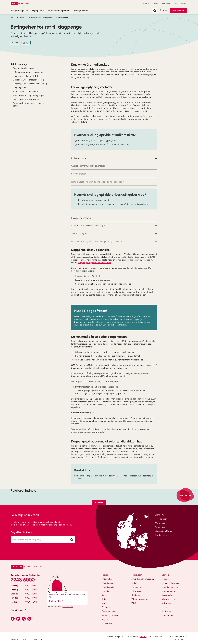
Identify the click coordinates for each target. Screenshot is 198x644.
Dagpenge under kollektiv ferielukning (30, 84)
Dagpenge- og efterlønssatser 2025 (95, 263)
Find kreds (166, 4)
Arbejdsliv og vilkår (19, 11)
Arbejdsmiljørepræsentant (143, 579)
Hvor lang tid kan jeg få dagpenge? (29, 95)
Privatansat (137, 591)
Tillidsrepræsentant (140, 599)
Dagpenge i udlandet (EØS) (25, 76)
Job (176, 4)
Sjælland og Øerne (163, 531)
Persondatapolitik (18, 639)
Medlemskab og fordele (59, 11)
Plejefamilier (137, 587)
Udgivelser (166, 611)
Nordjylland (160, 527)
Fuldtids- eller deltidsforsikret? (27, 92)
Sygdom (105, 619)
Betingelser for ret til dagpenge (55, 17)
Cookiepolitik (36, 639)
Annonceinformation (171, 583)
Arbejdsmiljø (107, 583)
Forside (13, 17)
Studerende (137, 595)
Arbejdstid (106, 591)
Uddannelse (107, 623)
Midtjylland (160, 523)
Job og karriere (168, 599)
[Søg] (155, 11)
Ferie (104, 599)
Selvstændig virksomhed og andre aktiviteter (28, 104)
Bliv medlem (179, 11)
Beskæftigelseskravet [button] (82, 223)
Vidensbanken (168, 615)
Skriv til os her (68, 607)
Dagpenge (25, 43)
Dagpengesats (20, 88)
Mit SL (164, 11)
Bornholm (159, 515)
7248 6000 (23, 580)
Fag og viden (38, 11)
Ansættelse (107, 579)
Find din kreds (18, 610)
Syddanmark (161, 535)
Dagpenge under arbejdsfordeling (28, 80)
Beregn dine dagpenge (23, 68)
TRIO (134, 603)
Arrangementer (81, 11)
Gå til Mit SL (56, 601)
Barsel (104, 595)
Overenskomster (109, 611)
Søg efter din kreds (21, 532)
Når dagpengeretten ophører (26, 99)
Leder (134, 583)
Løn (103, 603)
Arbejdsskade (108, 587)
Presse (184, 4)
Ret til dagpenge (34, 17)
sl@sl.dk (143, 637)
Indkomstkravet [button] (79, 163)
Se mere (99, 503)
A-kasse (146, 4)
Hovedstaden (161, 519)
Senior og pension (110, 615)
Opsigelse (106, 607)
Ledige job (166, 603)
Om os (155, 4)
